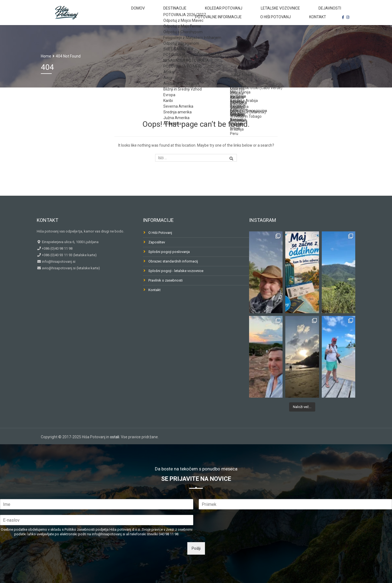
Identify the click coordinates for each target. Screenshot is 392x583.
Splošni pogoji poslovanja (169, 252)
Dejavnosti (278, 12)
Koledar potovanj (192, 12)
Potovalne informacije (322, 12)
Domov (124, 12)
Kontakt (322, 27)
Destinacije (152, 12)
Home (46, 56)
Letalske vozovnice (238, 12)
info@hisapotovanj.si (58, 262)
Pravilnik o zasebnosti (166, 280)
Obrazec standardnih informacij (173, 261)
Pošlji (196, 548)
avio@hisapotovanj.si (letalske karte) (71, 268)
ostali (115, 437)
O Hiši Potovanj (289, 27)
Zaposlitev (157, 242)
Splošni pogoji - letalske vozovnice (176, 271)
